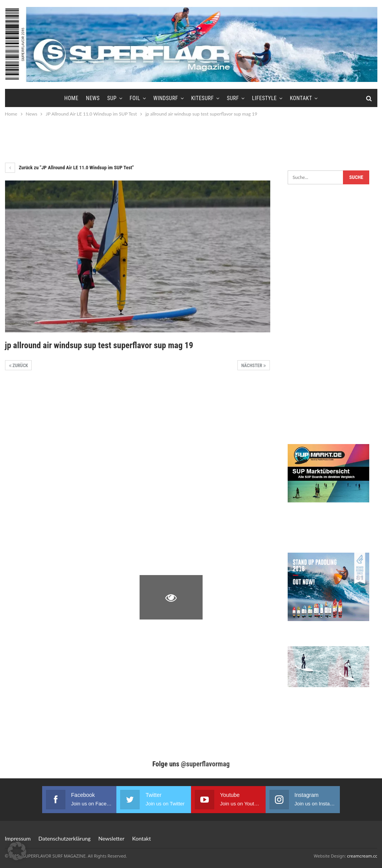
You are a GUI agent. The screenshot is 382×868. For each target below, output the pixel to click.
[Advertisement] (191, 140)
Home (71, 98)
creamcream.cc (362, 856)
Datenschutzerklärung (64, 838)
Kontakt (301, 98)
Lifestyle (264, 98)
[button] (17, 851)
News (93, 98)
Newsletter (111, 838)
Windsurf (165, 98)
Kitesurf (202, 98)
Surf (233, 98)
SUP (112, 98)
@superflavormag (205, 764)
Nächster (254, 366)
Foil (135, 98)
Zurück (19, 366)
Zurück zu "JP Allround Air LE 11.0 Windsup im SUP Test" (69, 168)
